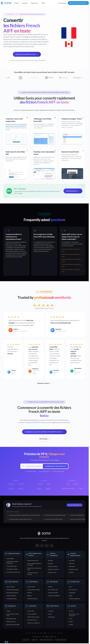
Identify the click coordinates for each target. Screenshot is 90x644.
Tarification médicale (32, 599)
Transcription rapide (11, 566)
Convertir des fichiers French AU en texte (72, 250)
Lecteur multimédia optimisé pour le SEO (34, 565)
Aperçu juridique (11, 587)
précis (66, 538)
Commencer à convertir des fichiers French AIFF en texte (44, 432)
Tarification (51, 611)
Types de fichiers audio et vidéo (13, 615)
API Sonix (50, 587)
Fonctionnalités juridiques (13, 590)
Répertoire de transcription (13, 625)
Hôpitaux (29, 596)
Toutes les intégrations (74, 599)
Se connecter (62, 3)
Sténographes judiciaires (12, 593)
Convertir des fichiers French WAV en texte (72, 265)
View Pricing (44, 439)
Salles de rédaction (53, 567)
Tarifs (43, 3)
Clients (50, 614)
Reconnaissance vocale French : (19, 42)
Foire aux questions (32, 614)
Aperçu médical (31, 587)
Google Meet (72, 593)
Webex (71, 596)
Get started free (73, 191)
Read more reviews (44, 383)
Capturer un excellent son (33, 623)
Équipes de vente (52, 573)
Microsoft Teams (73, 590)
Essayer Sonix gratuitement (78, 3)
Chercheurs (72, 564)
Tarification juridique (12, 599)
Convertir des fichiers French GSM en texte (72, 260)
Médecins (30, 593)
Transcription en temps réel (13, 572)
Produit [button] (16, 3)
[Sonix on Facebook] (37, 546)
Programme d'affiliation (54, 596)
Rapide (61, 538)
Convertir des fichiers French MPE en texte (72, 255)
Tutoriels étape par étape (33, 617)
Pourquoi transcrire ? (32, 620)
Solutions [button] (25, 3)
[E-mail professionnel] (34, 466)
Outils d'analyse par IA (33, 561)
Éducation (51, 564)
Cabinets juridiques (11, 596)
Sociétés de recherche (53, 570)
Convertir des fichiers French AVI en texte (72, 271)
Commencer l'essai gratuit (55, 466)
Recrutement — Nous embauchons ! (74, 615)
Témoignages (51, 617)
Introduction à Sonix (11, 619)
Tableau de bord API (53, 593)
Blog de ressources (11, 622)
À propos (71, 611)
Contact (71, 622)
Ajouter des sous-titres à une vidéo (34, 569)
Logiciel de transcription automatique (12, 563)
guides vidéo (38, 507)
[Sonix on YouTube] (51, 546)
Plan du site (35, 640)
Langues (9, 611)
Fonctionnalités (10, 559)
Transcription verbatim (12, 569)
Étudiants (71, 573)
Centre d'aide (24, 507)
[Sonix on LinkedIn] (47, 546)
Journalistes (72, 561)
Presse (71, 619)
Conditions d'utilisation (60, 640)
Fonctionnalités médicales (34, 590)
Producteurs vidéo (73, 570)
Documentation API (53, 590)
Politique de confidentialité (46, 640)
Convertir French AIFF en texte (27, 54)
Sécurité (71, 625)
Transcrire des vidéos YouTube (33, 574)
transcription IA (40, 538)
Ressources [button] (35, 3)
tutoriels (30, 507)
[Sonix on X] (42, 546)
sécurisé (44, 541)
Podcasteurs (72, 567)
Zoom (70, 587)
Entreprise (51, 561)
